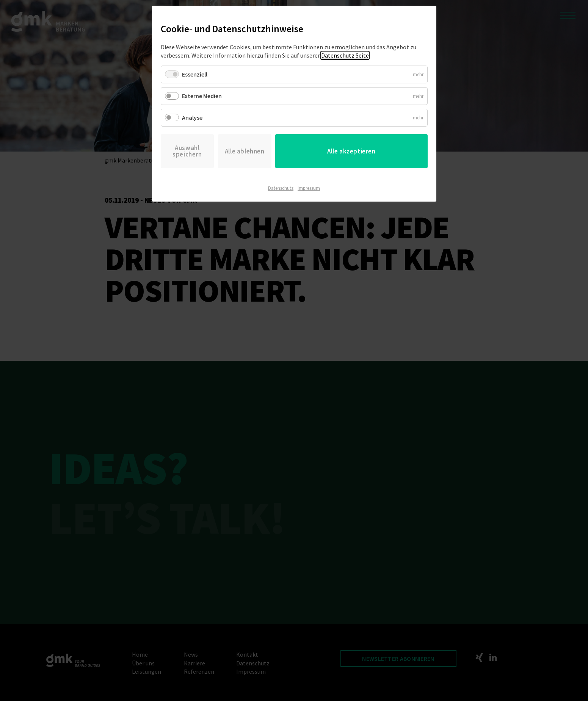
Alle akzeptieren (351, 151)
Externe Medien (202, 96)
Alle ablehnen (245, 151)
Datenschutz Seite (345, 55)
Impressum (309, 188)
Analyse (192, 117)
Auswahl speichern (187, 151)
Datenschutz (281, 188)
